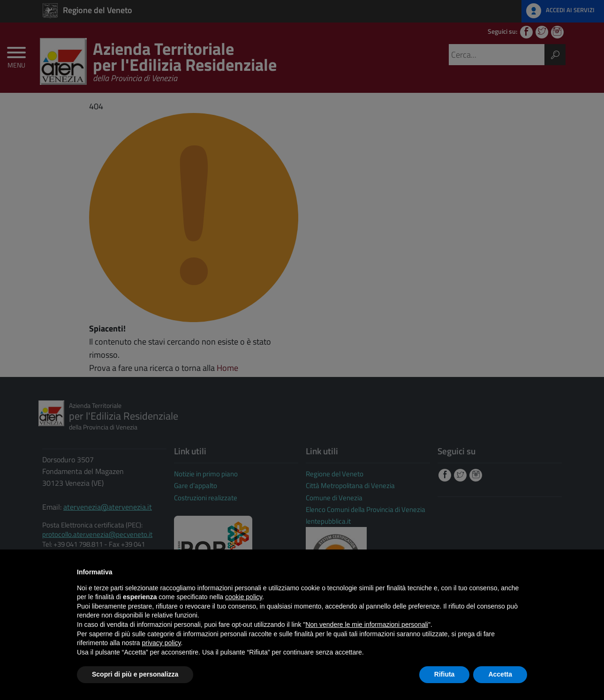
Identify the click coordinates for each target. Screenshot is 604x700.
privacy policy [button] (162, 643)
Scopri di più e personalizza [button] (135, 674)
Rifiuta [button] (445, 674)
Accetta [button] (500, 674)
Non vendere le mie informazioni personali (366, 625)
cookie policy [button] (244, 597)
